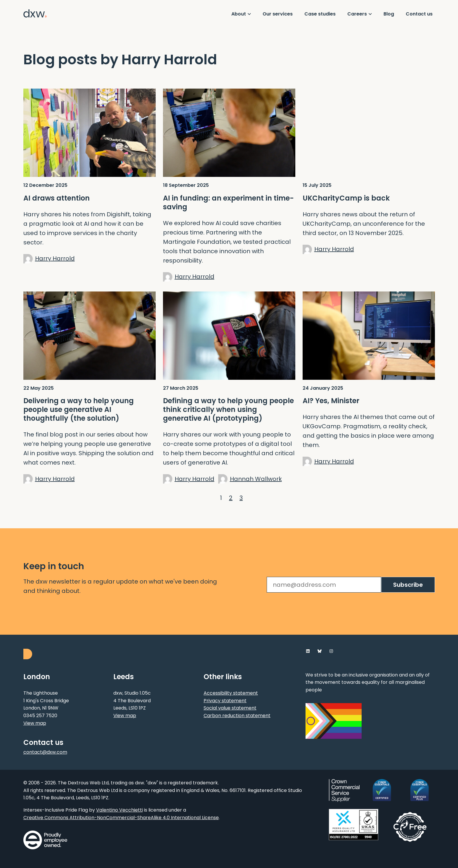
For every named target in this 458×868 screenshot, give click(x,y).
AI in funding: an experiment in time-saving (228, 203)
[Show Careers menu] (360, 14)
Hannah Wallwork (256, 479)
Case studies (320, 14)
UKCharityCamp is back (346, 198)
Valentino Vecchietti (119, 810)
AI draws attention (57, 198)
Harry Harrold (55, 258)
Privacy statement (225, 701)
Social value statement (230, 708)
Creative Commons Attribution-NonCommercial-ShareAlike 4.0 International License (121, 818)
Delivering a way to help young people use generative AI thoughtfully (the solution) (79, 410)
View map (35, 723)
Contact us (419, 14)
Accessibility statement (231, 693)
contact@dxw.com (45, 752)
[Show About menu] (241, 14)
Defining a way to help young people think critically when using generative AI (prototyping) (228, 410)
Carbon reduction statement (237, 716)
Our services (278, 14)
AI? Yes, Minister (331, 401)
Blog (389, 14)
